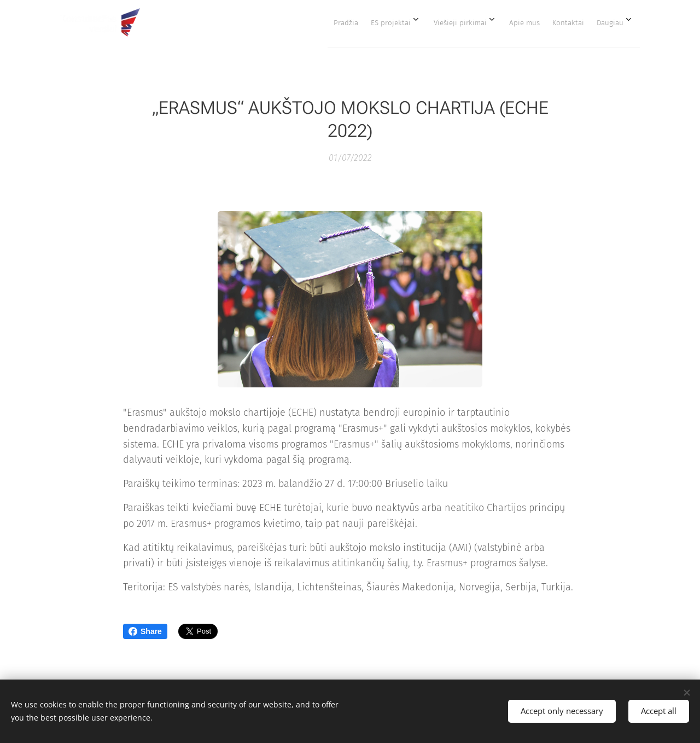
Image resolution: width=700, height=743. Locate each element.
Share (145, 631)
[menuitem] (509, 22)
